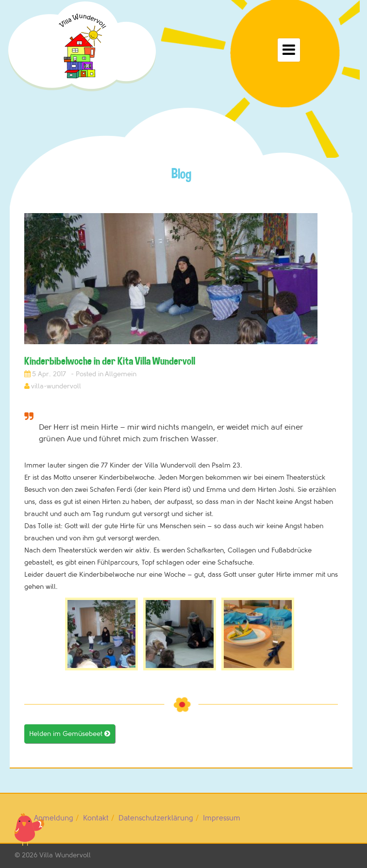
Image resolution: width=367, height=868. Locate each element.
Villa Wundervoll (65, 855)
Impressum (222, 818)
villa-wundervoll (56, 386)
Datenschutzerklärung (156, 818)
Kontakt (96, 818)
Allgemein (121, 374)
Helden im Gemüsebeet (70, 734)
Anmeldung (54, 818)
